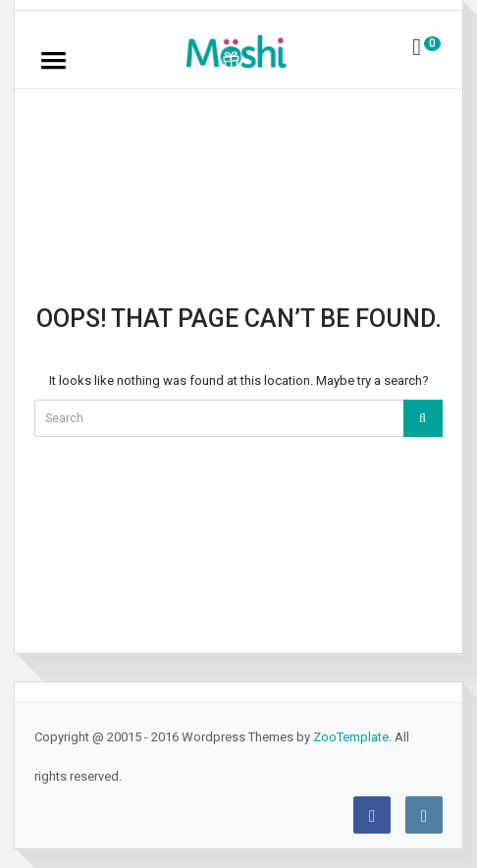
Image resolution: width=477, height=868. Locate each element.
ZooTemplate (351, 737)
